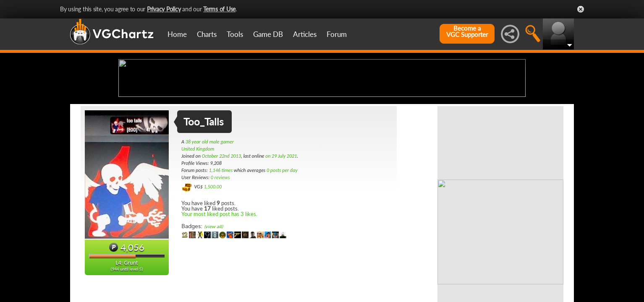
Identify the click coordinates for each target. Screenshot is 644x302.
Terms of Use (219, 9)
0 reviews (220, 244)
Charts (207, 34)
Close (581, 9)
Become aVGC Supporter (467, 31)
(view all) (213, 293)
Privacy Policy (164, 9)
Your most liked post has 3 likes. (219, 280)
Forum (337, 34)
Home (177, 34)
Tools (235, 34)
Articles (305, 34)
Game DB (268, 34)
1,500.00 (213, 253)
